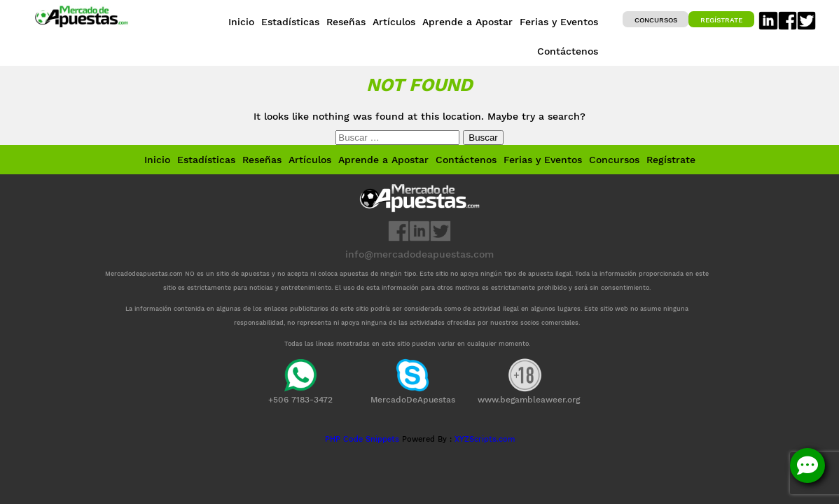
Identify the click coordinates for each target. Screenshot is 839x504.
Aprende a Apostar (383, 160)
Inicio (157, 160)
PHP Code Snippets (362, 439)
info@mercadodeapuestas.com (419, 254)
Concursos (656, 20)
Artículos (310, 160)
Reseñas (262, 160)
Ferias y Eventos (543, 160)
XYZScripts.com (485, 439)
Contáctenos (466, 160)
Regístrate (721, 20)
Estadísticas (206, 160)
